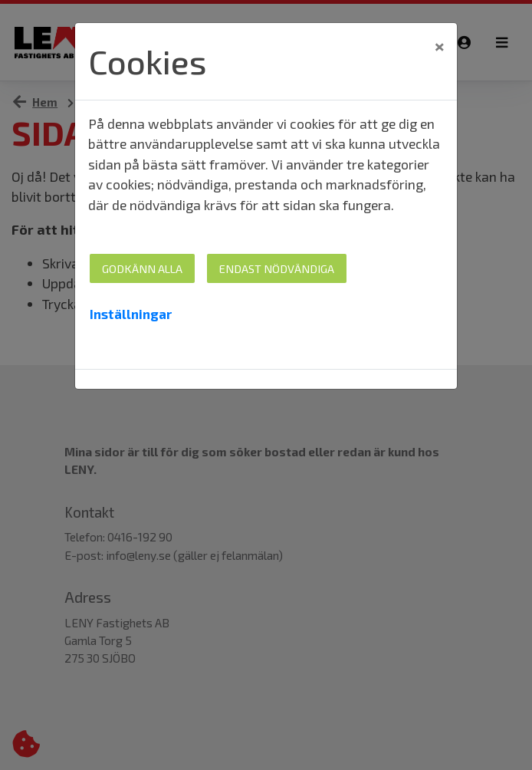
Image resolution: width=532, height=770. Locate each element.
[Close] (439, 46)
